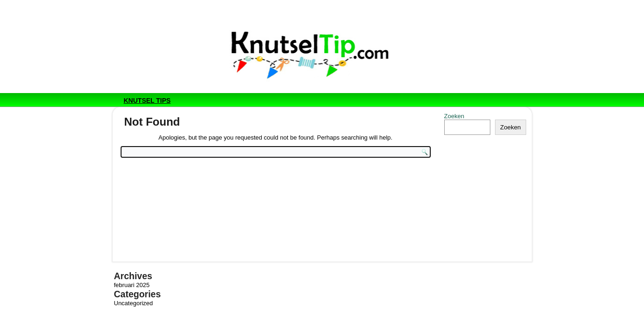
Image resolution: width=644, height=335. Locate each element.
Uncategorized (134, 303)
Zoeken (454, 116)
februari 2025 (132, 285)
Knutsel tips (147, 100)
